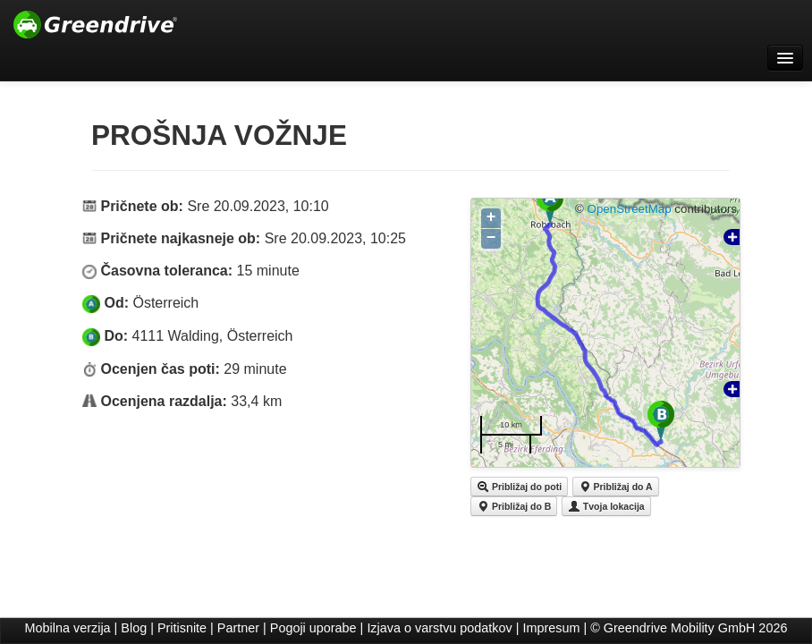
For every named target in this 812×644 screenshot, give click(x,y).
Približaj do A (616, 487)
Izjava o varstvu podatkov (439, 628)
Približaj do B (514, 506)
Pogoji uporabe (313, 628)
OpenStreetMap (630, 209)
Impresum (552, 628)
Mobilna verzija (68, 628)
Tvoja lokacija (606, 506)
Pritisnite (182, 628)
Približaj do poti (519, 487)
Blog (134, 628)
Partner (238, 628)
